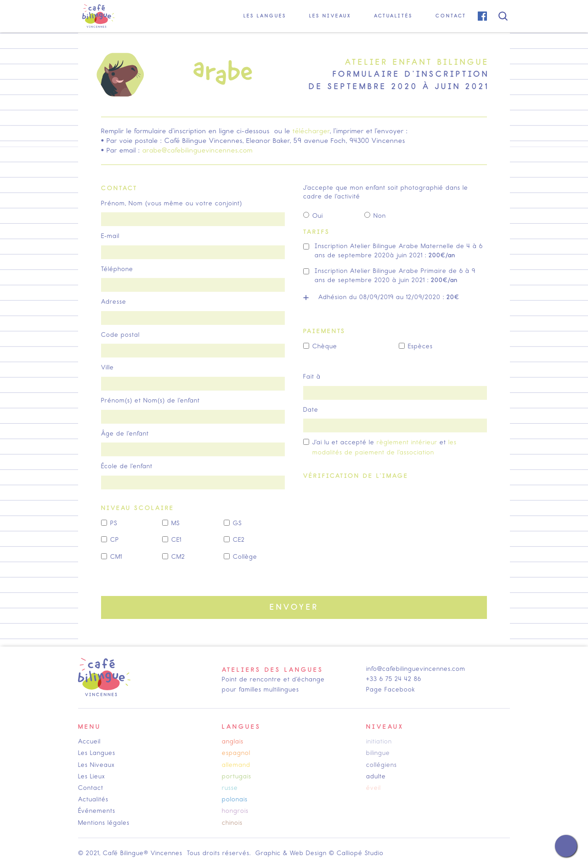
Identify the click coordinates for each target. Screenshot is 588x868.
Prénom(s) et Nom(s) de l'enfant (150, 400)
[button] (265, 16)
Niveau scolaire (138, 508)
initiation (379, 741)
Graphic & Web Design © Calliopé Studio (319, 853)
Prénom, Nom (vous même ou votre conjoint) (172, 203)
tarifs (317, 232)
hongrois (235, 811)
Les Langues (97, 753)
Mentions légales (104, 823)
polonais (235, 799)
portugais (237, 776)
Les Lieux (92, 776)
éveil (373, 788)
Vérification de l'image (356, 476)
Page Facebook (391, 689)
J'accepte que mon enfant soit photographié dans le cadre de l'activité (386, 192)
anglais (233, 741)
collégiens (382, 765)
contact (119, 188)
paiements (324, 331)
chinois (232, 823)
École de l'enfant (127, 466)
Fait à (312, 377)
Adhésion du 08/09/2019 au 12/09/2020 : (389, 297)
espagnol (236, 753)
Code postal (120, 335)
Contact (91, 788)
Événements (97, 811)
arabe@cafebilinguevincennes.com (198, 150)
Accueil (89, 741)
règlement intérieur (407, 442)
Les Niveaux (96, 765)
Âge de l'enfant (125, 434)
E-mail (110, 236)
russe (230, 788)
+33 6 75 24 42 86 (394, 679)
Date (311, 410)
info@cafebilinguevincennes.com (416, 669)
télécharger (311, 131)
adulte (376, 776)
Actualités (93, 799)
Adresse (114, 302)
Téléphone (117, 269)
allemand (236, 765)
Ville (107, 367)
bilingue (378, 753)
